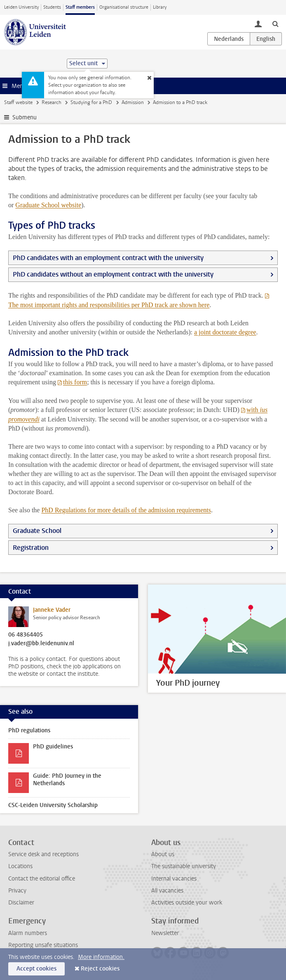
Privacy (17, 891)
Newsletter (165, 933)
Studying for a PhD (91, 102)
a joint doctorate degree (225, 332)
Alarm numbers (28, 933)
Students (52, 7)
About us (163, 854)
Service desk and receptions (43, 854)
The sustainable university (184, 866)
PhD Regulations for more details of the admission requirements (126, 510)
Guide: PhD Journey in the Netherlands (67, 780)
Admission (133, 102)
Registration (31, 548)
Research (52, 102)
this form (75, 382)
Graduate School (48, 205)
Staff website (18, 102)
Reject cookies (100, 969)
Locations (20, 866)
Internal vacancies (174, 879)
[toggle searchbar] (275, 24)
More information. (101, 957)
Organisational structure (124, 7)
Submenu (25, 117)
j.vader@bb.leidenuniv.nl (41, 644)
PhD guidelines (53, 747)
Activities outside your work (187, 903)
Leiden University (21, 7)
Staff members (80, 7)
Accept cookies (36, 969)
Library (160, 7)
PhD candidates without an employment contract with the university (113, 274)
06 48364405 (26, 635)
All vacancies (167, 891)
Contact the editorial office (42, 879)
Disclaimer (21, 903)
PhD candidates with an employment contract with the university (108, 258)
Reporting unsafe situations (43, 945)
